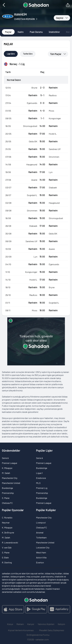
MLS (38, 483)
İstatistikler (54, 32)
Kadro (21, 32)
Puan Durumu (36, 32)
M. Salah (6, 473)
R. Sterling (7, 562)
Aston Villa (41, 557)
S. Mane (6, 498)
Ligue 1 (39, 473)
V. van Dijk (7, 547)
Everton (40, 562)
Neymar (6, 522)
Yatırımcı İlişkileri (46, 624)
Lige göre (11, 54)
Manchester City (10, 478)
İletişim (61, 624)
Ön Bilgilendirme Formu (38, 635)
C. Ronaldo (7, 517)
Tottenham (41, 537)
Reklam (20, 624)
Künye (10, 624)
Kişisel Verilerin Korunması (21, 630)
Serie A (5, 458)
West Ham (41, 552)
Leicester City (43, 547)
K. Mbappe (7, 468)
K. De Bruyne (8, 532)
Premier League (10, 463)
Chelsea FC (7, 503)
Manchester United (11, 483)
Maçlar (8, 32)
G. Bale (5, 557)
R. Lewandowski (10, 542)
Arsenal (40, 532)
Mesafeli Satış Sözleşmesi (52, 630)
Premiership (8, 493)
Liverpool (41, 522)
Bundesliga (7, 488)
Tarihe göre (28, 54)
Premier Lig (42, 488)
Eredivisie (41, 478)
